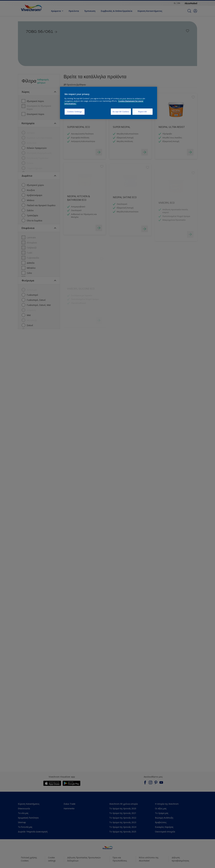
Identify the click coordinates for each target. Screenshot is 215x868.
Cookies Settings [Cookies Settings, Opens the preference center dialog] (75, 112)
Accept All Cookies (121, 112)
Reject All (143, 112)
